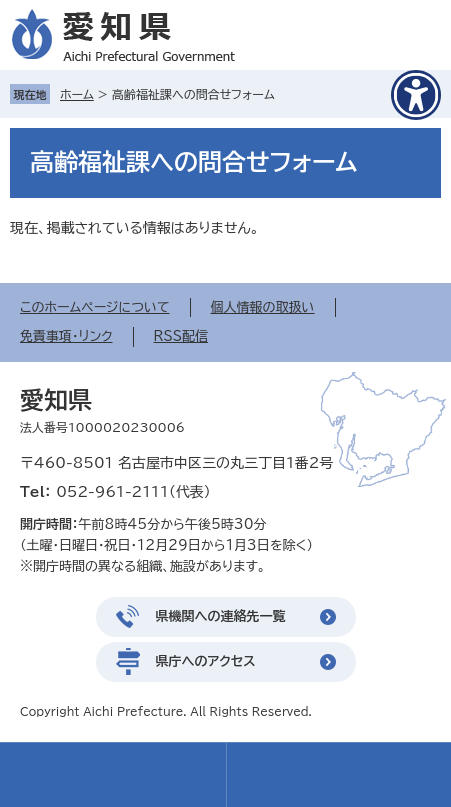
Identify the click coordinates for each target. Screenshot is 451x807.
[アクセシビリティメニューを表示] (416, 95)
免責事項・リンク (66, 336)
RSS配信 (181, 336)
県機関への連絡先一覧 (221, 616)
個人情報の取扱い (263, 307)
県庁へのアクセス (206, 661)
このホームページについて (95, 307)
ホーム (77, 94)
